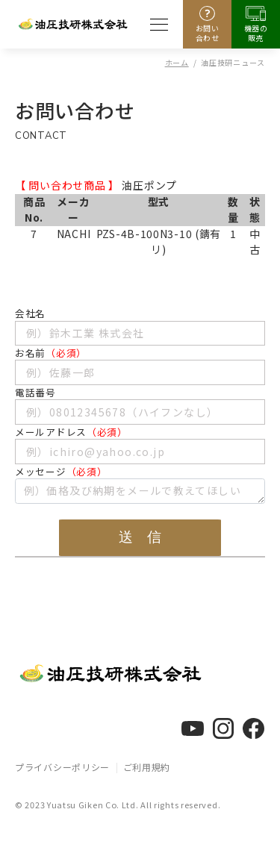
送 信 (140, 537)
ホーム (177, 62)
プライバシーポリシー (62, 767)
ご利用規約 (147, 767)
